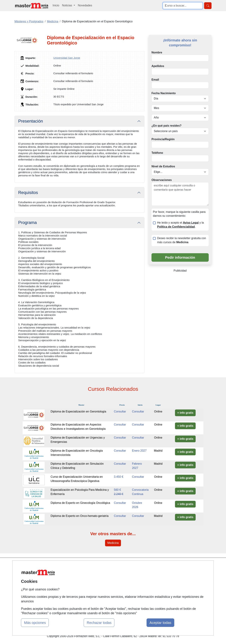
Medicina (113, 543)
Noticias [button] (67, 5)
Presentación (31, 121)
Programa (27, 222)
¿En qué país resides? (166, 126)
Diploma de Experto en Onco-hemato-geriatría (80, 516)
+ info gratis (185, 413)
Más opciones (35, 623)
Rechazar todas (99, 623)
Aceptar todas (160, 623)
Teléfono (157, 153)
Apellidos (158, 66)
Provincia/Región (163, 139)
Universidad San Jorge (67, 58)
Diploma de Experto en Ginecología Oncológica (80, 503)
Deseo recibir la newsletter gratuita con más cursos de (182, 240)
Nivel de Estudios (163, 166)
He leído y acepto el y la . (180, 225)
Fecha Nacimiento (164, 93)
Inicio (56, 5)
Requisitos (28, 192)
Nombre (157, 52)
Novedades (85, 5)
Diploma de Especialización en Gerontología (78, 411)
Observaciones (162, 180)
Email (155, 80)
